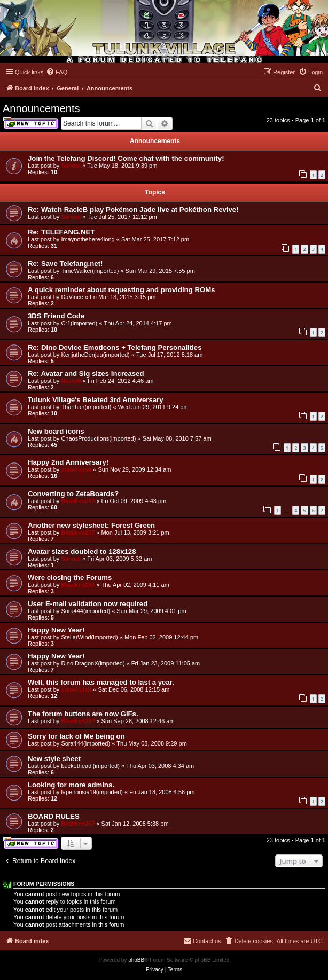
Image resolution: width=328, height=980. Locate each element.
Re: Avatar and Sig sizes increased (86, 374)
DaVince (72, 297)
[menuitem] (57, 72)
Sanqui (71, 166)
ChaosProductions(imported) (98, 438)
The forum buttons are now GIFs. (83, 714)
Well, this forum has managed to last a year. (101, 682)
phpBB (136, 960)
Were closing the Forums (70, 578)
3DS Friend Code (56, 316)
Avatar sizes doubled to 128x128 (82, 551)
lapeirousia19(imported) (92, 792)
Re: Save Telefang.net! (65, 264)
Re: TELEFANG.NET (61, 232)
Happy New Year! (56, 630)
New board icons (56, 431)
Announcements (41, 108)
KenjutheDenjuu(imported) (95, 355)
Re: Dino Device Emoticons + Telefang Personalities (115, 347)
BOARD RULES (54, 816)
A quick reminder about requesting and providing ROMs (121, 290)
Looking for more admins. (71, 785)
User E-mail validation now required (88, 604)
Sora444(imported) (85, 611)
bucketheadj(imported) (90, 766)
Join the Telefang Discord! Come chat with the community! (126, 158)
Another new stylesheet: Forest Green (91, 525)
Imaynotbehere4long (88, 239)
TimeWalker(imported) (90, 271)
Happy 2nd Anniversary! (68, 462)
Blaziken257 (78, 501)
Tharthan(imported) (86, 407)
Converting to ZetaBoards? (73, 494)
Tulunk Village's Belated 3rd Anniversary (96, 400)
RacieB (71, 381)
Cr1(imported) (79, 323)
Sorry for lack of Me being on (76, 736)
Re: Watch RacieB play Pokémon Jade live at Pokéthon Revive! (133, 210)
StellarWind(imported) (89, 637)
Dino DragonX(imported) (93, 663)
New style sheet (54, 759)
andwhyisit (76, 469)
